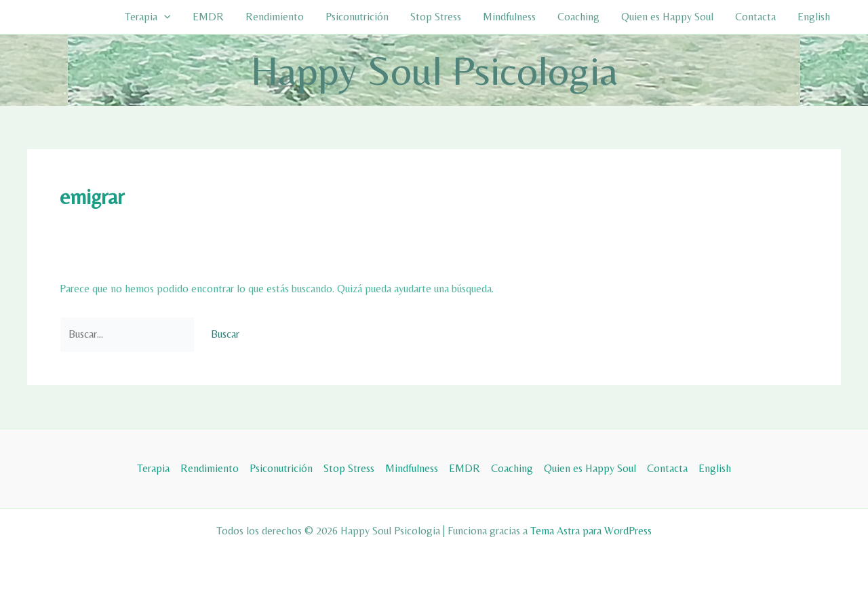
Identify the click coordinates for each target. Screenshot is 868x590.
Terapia (148, 17)
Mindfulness (509, 17)
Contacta (755, 17)
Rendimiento (275, 17)
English (814, 17)
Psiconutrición (357, 17)
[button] (164, 17)
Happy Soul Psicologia (434, 70)
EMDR (208, 17)
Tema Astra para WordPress (591, 531)
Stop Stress (436, 17)
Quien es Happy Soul (667, 17)
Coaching (578, 17)
